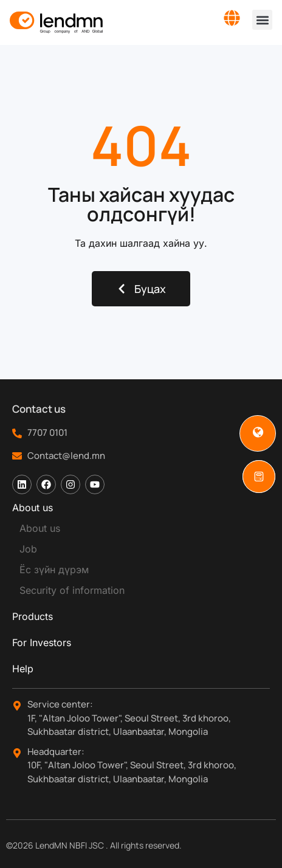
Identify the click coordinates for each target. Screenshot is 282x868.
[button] (262, 20)
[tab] (141, 508)
